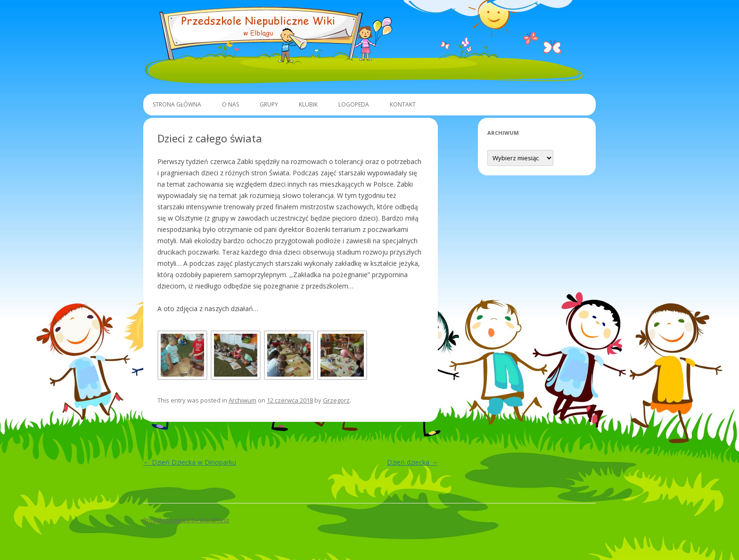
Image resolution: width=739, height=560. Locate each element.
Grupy (269, 104)
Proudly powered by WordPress (186, 520)
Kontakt (403, 104)
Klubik (308, 104)
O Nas (230, 104)
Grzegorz (336, 400)
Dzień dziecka (412, 462)
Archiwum (242, 400)
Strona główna (177, 104)
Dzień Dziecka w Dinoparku (190, 462)
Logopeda (354, 104)
